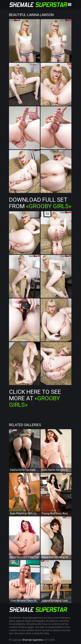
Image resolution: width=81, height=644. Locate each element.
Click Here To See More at (35, 398)
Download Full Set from (40, 203)
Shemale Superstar (33, 640)
